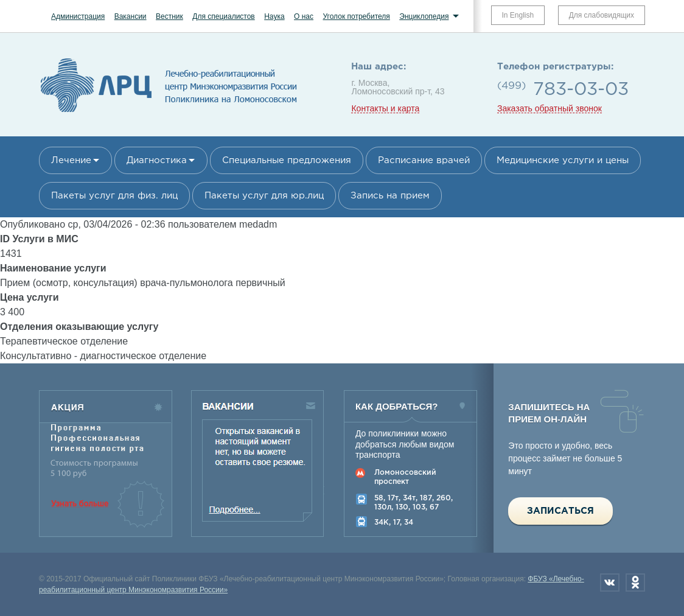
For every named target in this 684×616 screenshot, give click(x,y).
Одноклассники (635, 583)
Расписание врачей (424, 160)
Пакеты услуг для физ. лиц (114, 196)
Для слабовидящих (602, 15)
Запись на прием (390, 196)
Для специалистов (224, 16)
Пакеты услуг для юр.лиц (264, 196)
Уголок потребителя (356, 16)
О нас (304, 16)
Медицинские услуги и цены (563, 160)
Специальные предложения (287, 160)
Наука (274, 16)
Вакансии (131, 16)
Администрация (78, 16)
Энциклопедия (424, 16)
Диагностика (157, 160)
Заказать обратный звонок (550, 109)
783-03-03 (581, 90)
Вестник (169, 16)
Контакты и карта (385, 109)
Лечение (71, 160)
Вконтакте (610, 583)
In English (518, 15)
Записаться (560, 511)
